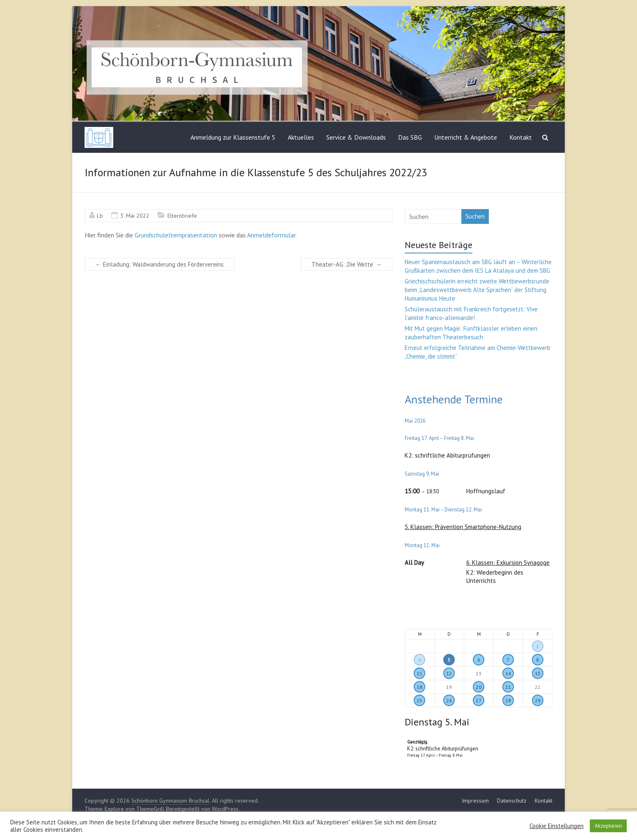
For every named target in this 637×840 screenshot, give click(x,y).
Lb (100, 216)
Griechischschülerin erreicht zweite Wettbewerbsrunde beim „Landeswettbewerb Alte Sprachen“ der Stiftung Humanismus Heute (477, 290)
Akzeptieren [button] (608, 826)
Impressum (475, 801)
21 (508, 687)
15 (538, 673)
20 (479, 687)
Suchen (475, 216)
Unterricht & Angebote (466, 137)
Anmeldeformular (271, 235)
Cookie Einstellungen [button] (557, 826)
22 (538, 687)
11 (419, 673)
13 (479, 673)
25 (419, 701)
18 (419, 687)
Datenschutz (512, 801)
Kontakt (521, 137)
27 (479, 701)
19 (449, 687)
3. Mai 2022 (135, 216)
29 (538, 701)
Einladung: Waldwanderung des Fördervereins (159, 264)
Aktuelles (301, 137)
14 (508, 673)
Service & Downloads (356, 137)
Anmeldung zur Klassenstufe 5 (233, 137)
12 (449, 673)
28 (508, 701)
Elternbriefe (182, 216)
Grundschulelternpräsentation (176, 235)
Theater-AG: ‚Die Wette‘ (347, 264)
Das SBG (410, 137)
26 (449, 701)
